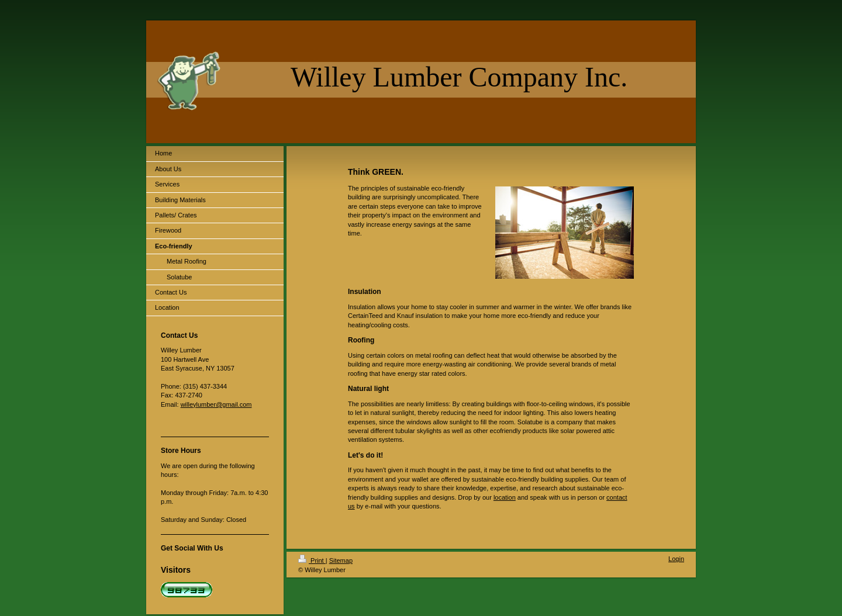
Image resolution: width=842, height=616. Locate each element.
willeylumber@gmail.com (216, 404)
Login (676, 559)
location (505, 497)
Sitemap (341, 560)
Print (312, 560)
